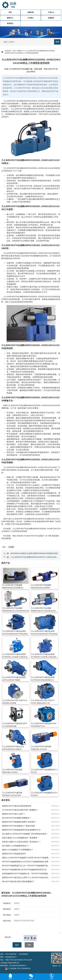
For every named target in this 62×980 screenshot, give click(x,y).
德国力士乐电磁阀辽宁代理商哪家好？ (18, 850)
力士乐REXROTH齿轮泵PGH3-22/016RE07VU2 (44, 725)
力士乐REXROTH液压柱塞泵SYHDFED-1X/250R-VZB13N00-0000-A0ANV (44, 656)
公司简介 (31, 18)
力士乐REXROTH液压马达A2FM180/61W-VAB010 (13, 748)
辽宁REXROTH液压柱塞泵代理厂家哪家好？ (20, 810)
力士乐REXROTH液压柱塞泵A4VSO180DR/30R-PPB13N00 (15, 633)
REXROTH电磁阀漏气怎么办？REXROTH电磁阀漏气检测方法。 (27, 866)
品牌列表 (31, 12)
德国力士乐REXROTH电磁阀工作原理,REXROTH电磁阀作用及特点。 (27, 858)
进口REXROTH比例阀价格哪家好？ (17, 818)
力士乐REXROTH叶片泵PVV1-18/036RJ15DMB (15, 702)
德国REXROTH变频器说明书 (14, 854)
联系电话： (8, 909)
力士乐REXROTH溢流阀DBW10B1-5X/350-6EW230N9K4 (12, 771)
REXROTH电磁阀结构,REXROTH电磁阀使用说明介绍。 (25, 870)
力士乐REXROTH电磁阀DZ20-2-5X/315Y (44, 794)
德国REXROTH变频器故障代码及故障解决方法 (21, 830)
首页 (10, 12)
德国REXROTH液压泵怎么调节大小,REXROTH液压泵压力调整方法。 (27, 878)
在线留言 (51, 18)
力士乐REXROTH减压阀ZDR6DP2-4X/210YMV (12, 794)
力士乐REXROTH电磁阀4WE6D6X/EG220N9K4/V (13, 586)
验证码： (9, 937)
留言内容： (8, 921)
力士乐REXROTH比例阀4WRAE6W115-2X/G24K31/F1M (15, 609)
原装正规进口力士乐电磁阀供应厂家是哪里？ (20, 838)
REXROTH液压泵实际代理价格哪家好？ (18, 881)
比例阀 (20, 101)
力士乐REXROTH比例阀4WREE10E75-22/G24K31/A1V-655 (44, 610)
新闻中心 (10, 18)
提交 (17, 945)
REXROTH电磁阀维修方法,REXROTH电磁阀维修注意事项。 (27, 862)
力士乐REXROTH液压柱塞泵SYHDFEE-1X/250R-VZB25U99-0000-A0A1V (15, 656)
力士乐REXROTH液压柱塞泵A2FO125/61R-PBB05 (14, 679)
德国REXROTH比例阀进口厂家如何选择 (18, 826)
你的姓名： (8, 903)
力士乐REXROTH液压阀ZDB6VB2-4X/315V (41, 748)
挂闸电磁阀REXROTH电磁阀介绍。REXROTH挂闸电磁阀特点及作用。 (27, 874)
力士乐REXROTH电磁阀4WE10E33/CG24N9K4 (41, 586)
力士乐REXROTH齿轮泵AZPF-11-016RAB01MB (15, 725)
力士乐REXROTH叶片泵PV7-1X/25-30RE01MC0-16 (43, 702)
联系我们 (10, 23)
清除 (29, 945)
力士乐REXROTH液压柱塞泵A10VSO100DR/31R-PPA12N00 (44, 633)
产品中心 (51, 12)
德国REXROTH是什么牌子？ (14, 814)
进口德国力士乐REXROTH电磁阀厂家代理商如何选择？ (25, 834)
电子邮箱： (8, 915)
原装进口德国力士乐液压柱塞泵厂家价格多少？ (21, 842)
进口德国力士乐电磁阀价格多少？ (16, 846)
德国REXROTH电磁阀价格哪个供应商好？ (19, 822)
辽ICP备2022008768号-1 (18, 966)
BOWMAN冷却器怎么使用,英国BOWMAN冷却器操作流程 (34, 553)
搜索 (57, 42)
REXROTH (13, 101)
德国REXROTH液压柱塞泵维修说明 (17, 806)
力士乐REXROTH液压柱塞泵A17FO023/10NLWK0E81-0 (43, 679)
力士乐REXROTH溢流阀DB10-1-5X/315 (45, 771)
